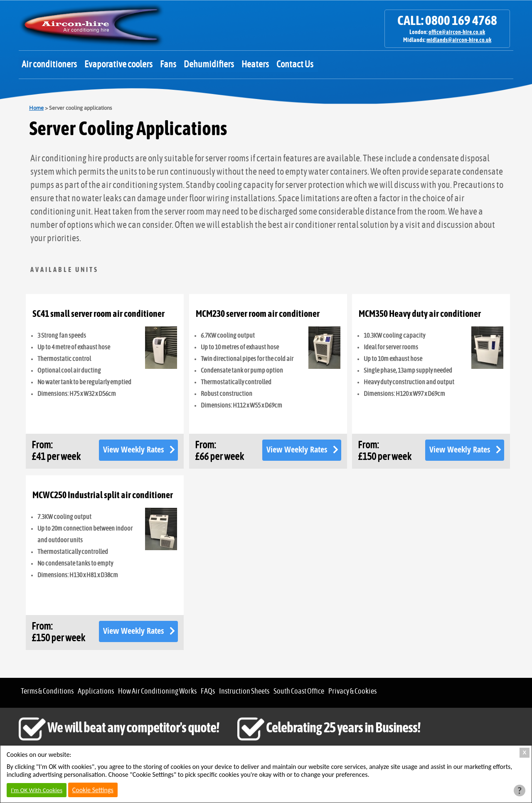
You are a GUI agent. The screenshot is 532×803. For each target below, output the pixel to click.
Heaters (255, 64)
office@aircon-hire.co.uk (457, 32)
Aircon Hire (91, 25)
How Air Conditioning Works (157, 692)
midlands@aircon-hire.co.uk (459, 40)
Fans (168, 64)
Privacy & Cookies (352, 692)
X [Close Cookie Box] (525, 752)
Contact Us (295, 64)
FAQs (208, 692)
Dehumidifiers (209, 64)
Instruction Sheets (244, 692)
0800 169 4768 (461, 21)
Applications (96, 692)
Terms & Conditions (47, 692)
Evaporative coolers (118, 64)
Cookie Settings (93, 790)
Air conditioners (49, 64)
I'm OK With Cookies (37, 790)
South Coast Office (299, 692)
